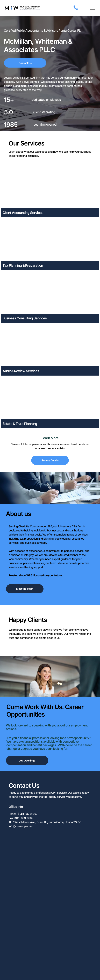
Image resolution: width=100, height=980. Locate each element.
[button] (92, 8)
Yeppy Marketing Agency (58, 967)
